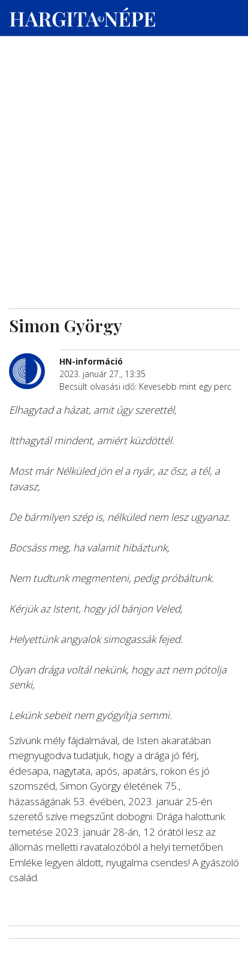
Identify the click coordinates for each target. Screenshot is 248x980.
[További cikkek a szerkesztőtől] (34, 359)
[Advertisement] (124, 114)
